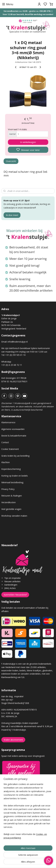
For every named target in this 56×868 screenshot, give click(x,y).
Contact (5, 442)
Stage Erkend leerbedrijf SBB (15, 703)
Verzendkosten (9, 502)
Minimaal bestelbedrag (12, 482)
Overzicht (11, 161)
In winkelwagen (28, 142)
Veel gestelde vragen (11, 509)
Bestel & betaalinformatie (14, 436)
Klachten (6, 462)
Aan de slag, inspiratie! (12, 696)
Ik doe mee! (12, 215)
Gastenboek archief (11, 802)
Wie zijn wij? (7, 700)
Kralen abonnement (13, 740)
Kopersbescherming (11, 469)
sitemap (39, 863)
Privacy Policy (8, 489)
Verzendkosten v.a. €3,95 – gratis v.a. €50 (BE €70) (27, 11)
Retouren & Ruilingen (12, 496)
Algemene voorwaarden (13, 429)
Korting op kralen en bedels (15, 476)
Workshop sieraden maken (14, 516)
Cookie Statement (10, 449)
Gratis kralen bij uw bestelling (15, 456)
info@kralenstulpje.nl (18, 342)
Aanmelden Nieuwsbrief (15, 595)
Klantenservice (8, 422)
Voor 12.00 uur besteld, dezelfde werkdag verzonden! (28, 14)
